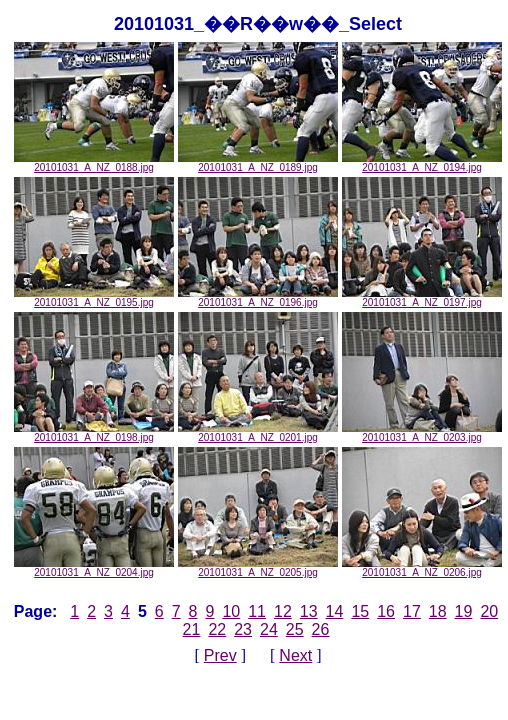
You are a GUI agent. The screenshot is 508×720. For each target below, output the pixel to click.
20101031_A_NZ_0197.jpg (422, 298)
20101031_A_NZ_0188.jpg (94, 163)
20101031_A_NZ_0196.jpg (258, 298)
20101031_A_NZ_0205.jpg (258, 568)
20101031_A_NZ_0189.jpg (258, 163)
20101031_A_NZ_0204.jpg (94, 568)
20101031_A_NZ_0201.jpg (258, 433)
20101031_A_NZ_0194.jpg (422, 163)
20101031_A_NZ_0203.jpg (422, 433)
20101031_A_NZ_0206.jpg (422, 568)
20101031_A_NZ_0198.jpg (94, 433)
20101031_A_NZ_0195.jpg (94, 298)
